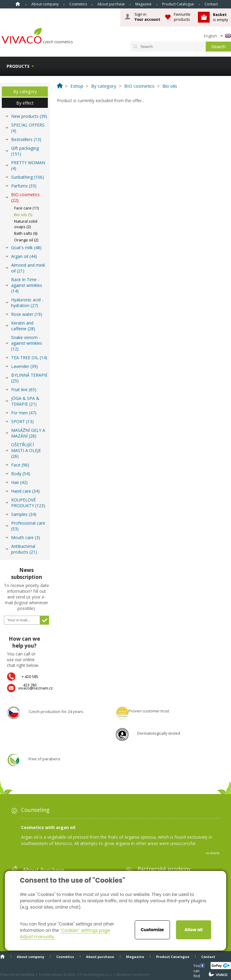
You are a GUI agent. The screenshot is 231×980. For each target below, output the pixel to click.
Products (18, 66)
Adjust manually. (37, 937)
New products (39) (29, 116)
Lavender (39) (25, 366)
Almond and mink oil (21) (28, 268)
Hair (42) (19, 482)
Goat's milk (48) (26, 248)
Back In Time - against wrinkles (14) (27, 285)
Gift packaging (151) (25, 151)
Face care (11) (26, 208)
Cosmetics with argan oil (48, 827)
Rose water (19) (27, 314)
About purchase (111, 4)
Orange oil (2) (26, 240)
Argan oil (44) (24, 256)
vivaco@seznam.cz (35, 688)
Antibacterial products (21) (24, 549)
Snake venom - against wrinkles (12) (27, 343)
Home (18, 4)
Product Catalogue (178, 4)
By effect (25, 103)
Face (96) (20, 465)
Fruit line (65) (24, 389)
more (215, 853)
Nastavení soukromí (133, 974)
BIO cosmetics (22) (25, 197)
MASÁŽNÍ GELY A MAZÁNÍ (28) (28, 433)
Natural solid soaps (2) (26, 224)
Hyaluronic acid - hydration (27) (27, 303)
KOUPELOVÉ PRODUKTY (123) (28, 503)
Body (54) (21, 474)
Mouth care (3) (26, 537)
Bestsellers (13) (26, 139)
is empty (220, 17)
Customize (152, 930)
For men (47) (24, 413)
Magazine (143, 4)
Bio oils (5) (23, 215)
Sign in (147, 17)
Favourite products (182, 17)
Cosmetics (78, 4)
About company (45, 4)
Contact (211, 4)
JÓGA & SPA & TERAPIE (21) (25, 401)
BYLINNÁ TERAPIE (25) (29, 378)
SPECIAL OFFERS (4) (28, 128)
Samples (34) (24, 514)
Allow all (193, 930)
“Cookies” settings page (85, 930)
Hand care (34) (25, 491)
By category (25, 91)
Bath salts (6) (26, 233)
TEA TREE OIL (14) (29, 358)
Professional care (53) (28, 526)
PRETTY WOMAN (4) (28, 165)
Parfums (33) (24, 186)
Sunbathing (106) (28, 177)
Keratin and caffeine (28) (23, 326)
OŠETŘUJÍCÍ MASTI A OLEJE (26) (26, 450)
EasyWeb (28, 974)
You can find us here (197, 965)
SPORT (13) (22, 421)
